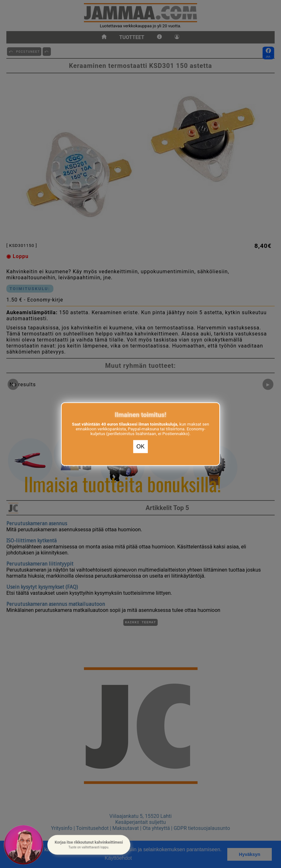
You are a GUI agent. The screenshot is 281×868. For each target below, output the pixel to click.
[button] (89, 845)
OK (140, 447)
